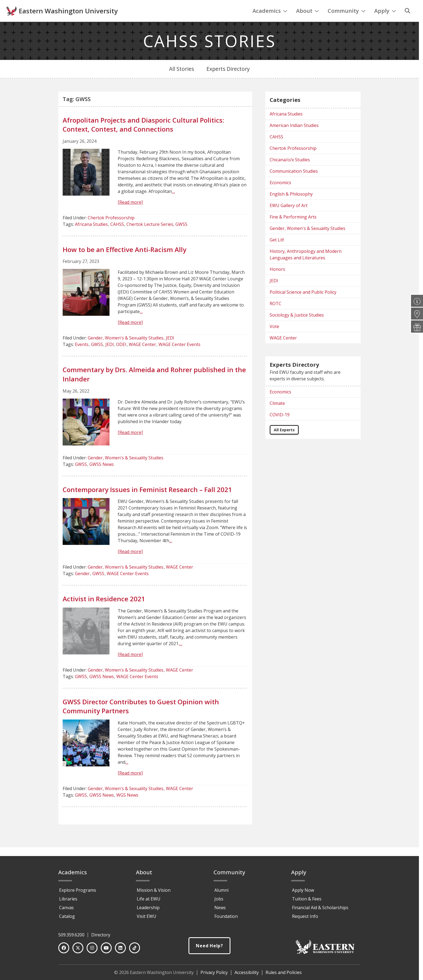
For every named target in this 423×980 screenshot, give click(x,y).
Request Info (305, 919)
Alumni (221, 893)
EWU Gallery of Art (289, 217)
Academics (270, 22)
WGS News (127, 806)
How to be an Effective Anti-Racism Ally (124, 261)
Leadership (148, 910)
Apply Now (303, 893)
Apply (385, 22)
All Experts (284, 441)
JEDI (170, 349)
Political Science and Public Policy (303, 303)
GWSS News (102, 475)
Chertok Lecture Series (150, 235)
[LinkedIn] (120, 950)
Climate (277, 414)
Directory (101, 937)
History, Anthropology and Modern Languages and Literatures (306, 266)
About (308, 22)
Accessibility (247, 975)
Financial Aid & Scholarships (320, 910)
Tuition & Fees (307, 901)
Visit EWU (147, 919)
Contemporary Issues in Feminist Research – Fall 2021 (147, 501)
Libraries (68, 901)
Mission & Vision (154, 893)
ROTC (276, 315)
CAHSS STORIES (210, 52)
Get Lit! (277, 251)
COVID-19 (280, 426)
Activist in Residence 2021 (104, 610)
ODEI (121, 356)
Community (347, 22)
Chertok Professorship (111, 229)
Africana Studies (91, 235)
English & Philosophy (291, 205)
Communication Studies (294, 182)
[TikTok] (135, 950)
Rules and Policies (284, 975)
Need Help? (209, 948)
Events (82, 356)
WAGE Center (142, 356)
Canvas (66, 910)
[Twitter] (78, 950)
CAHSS (117, 235)
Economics (280, 194)
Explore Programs (78, 893)
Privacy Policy (214, 975)
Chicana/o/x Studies (290, 171)
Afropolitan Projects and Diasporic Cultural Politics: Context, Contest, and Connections (143, 136)
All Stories (182, 80)
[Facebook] (64, 950)
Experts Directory (228, 80)
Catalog (67, 919)
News (220, 910)
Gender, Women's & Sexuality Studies (126, 349)
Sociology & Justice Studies (297, 326)
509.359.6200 (71, 937)
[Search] (407, 22)
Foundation (226, 919)
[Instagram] (92, 950)
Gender (82, 585)
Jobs (219, 901)
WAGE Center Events (179, 356)
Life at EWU (149, 901)
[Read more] (130, 213)
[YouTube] (106, 950)
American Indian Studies (294, 136)
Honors (277, 280)
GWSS (181, 235)
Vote (274, 338)
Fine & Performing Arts (293, 228)
